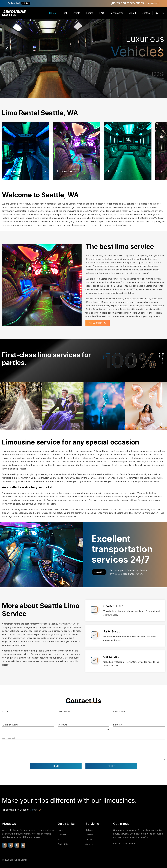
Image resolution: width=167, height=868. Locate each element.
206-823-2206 (153, 3)
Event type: (62, 725)
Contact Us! (99, 572)
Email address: (64, 712)
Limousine (13, 171)
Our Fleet (62, 835)
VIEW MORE (98, 323)
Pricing (90, 13)
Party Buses (112, 631)
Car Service (111, 657)
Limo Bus (115, 171)
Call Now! (26, 3)
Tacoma (89, 835)
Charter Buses (113, 606)
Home (52, 13)
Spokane (89, 844)
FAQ (102, 13)
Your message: (8, 738)
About (133, 13)
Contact (146, 13)
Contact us (36, 810)
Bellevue (89, 830)
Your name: (7, 712)
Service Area (117, 13)
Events (76, 13)
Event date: (118, 725)
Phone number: (120, 712)
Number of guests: (10, 725)
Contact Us (63, 844)
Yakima (89, 839)
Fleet (64, 13)
